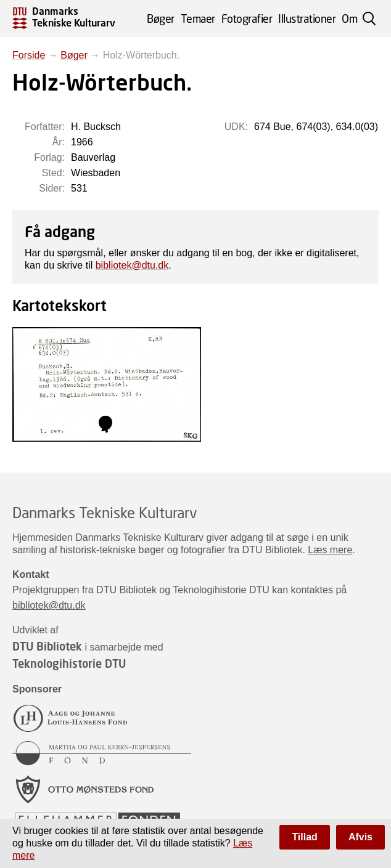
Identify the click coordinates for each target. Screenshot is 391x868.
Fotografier (247, 18)
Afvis (360, 837)
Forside (29, 55)
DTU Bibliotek (47, 646)
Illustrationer (307, 18)
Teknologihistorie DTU (69, 663)
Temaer (198, 18)
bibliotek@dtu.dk (132, 265)
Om (349, 18)
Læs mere (330, 550)
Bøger (161, 18)
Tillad (305, 837)
